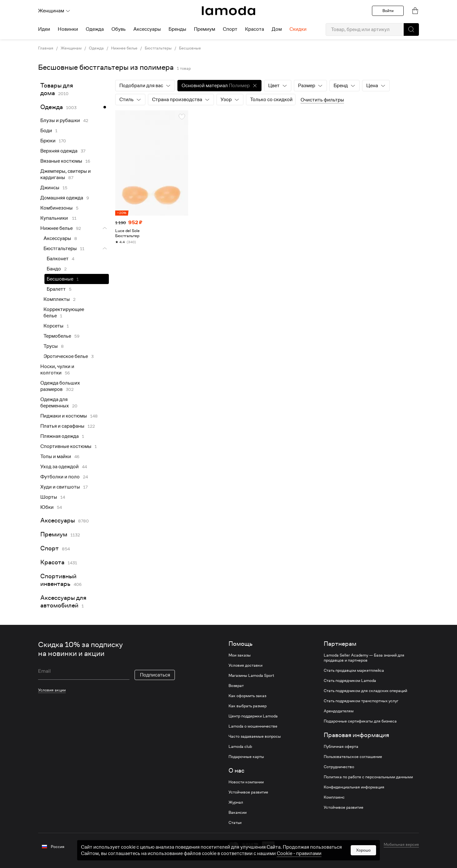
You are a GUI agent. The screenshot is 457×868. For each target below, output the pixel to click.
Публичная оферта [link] (341, 747)
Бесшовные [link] (190, 48)
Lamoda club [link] (240, 747)
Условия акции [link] (52, 690)
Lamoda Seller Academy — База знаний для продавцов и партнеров (364, 658)
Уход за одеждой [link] (60, 467)
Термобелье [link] (57, 336)
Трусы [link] (51, 346)
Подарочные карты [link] (246, 757)
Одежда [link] (96, 48)
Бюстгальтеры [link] (158, 48)
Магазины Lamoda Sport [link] (251, 676)
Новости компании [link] (246, 782)
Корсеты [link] (53, 326)
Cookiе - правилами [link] (299, 853)
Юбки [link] (47, 507)
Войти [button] (388, 11)
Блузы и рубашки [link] (60, 120)
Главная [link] (46, 48)
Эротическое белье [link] (66, 356)
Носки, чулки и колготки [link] (57, 370)
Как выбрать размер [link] (248, 706)
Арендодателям (339, 711)
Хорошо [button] (363, 850)
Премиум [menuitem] (205, 29)
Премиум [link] (54, 534)
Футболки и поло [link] (60, 477)
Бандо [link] (54, 269)
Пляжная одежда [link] (60, 436)
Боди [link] (46, 131)
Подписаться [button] (155, 675)
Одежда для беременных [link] (55, 403)
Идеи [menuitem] (44, 29)
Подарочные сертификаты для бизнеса (360, 721)
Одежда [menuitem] (95, 29)
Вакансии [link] (238, 813)
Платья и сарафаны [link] (62, 426)
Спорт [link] (50, 548)
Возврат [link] (236, 686)
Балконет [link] (58, 259)
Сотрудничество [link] (339, 767)
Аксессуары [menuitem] (147, 29)
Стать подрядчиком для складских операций (365, 691)
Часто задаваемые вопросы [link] (255, 736)
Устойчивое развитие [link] (248, 792)
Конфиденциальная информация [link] (354, 787)
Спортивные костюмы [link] (66, 446)
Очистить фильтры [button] (322, 100)
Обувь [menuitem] (119, 29)
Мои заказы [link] (240, 655)
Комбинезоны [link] (56, 208)
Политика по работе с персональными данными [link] (368, 777)
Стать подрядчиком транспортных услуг (361, 701)
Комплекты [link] (57, 299)
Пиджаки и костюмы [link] (64, 416)
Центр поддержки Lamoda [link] (253, 716)
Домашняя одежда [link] (62, 198)
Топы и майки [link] (56, 457)
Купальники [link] (55, 218)
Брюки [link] (48, 141)
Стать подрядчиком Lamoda (350, 681)
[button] (411, 29)
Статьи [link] (235, 823)
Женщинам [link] (71, 48)
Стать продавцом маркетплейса (354, 670)
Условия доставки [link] (245, 665)
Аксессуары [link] (57, 238)
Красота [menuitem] (255, 29)
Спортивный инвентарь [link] (58, 580)
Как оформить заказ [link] (247, 696)
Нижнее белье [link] (124, 48)
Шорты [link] (49, 497)
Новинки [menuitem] (68, 29)
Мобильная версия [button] (401, 845)
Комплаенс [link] (334, 797)
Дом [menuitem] (277, 29)
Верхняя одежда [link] (59, 151)
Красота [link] (52, 562)
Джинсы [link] (50, 188)
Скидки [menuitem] (298, 29)
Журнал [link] (236, 802)
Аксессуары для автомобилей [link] (63, 602)
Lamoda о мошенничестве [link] (253, 726)
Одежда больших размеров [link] (60, 386)
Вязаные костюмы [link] (61, 161)
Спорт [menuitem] (230, 29)
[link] (228, 11)
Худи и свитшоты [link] (60, 487)
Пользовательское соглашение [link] (353, 757)
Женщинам (54, 11)
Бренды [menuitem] (177, 29)
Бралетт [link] (56, 289)
